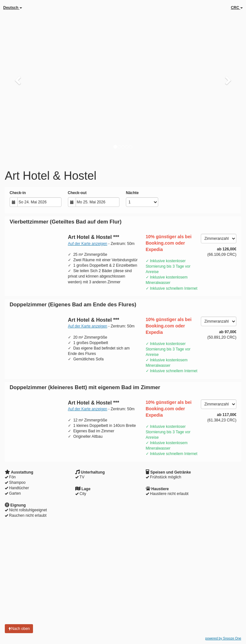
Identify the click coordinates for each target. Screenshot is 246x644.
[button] (18, 80)
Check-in (18, 193)
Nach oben (19, 629)
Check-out (77, 193)
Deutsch (13, 8)
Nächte (132, 193)
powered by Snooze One (223, 638)
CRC (237, 8)
